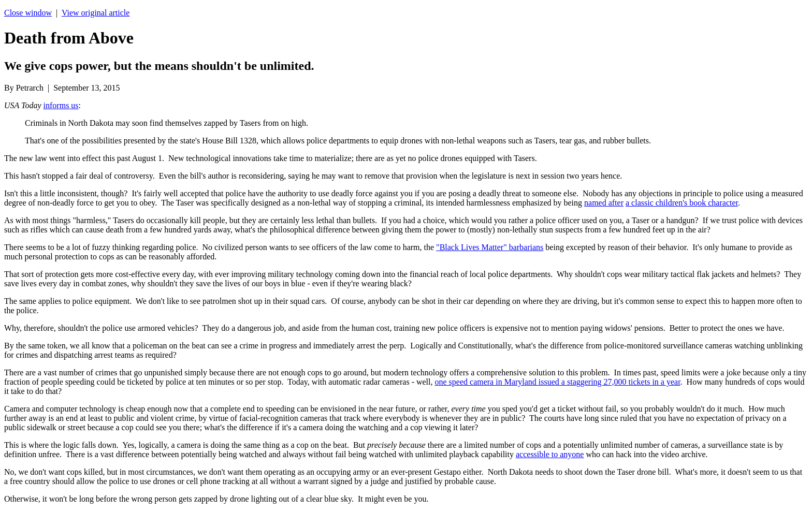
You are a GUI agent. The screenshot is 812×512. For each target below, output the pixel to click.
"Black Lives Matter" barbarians (490, 247)
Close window (28, 13)
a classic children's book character (682, 203)
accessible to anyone (550, 454)
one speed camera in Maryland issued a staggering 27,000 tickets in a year (558, 382)
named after (604, 203)
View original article (96, 13)
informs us (61, 105)
